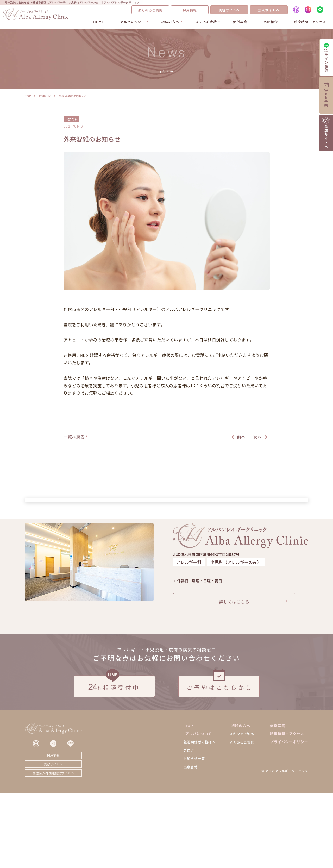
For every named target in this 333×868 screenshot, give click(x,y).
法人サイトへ (269, 10)
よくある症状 (206, 22)
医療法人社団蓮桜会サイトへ (53, 848)
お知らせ (45, 96)
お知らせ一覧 (194, 833)
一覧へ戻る (74, 437)
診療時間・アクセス (310, 22)
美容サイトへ (229, 10)
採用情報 (190, 10)
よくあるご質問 (150, 10)
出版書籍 (191, 842)
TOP (28, 96)
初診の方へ (170, 22)
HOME (99, 22)
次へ (258, 437)
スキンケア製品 (242, 808)
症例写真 (240, 22)
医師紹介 (271, 22)
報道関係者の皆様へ (200, 817)
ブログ (189, 825)
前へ (241, 437)
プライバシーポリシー (289, 816)
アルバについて (133, 22)
